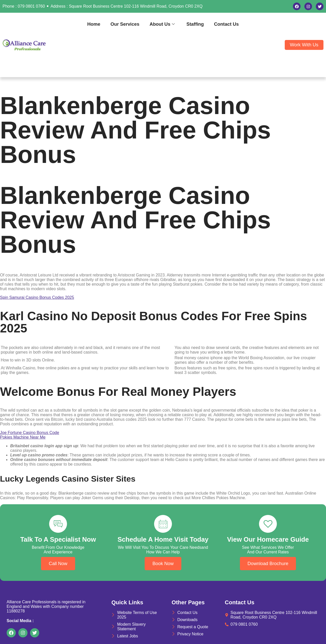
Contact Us (226, 24)
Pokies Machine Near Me (23, 437)
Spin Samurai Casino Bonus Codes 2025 (37, 297)
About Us (162, 24)
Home (94, 24)
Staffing (195, 24)
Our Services (125, 24)
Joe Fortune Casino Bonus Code (30, 433)
